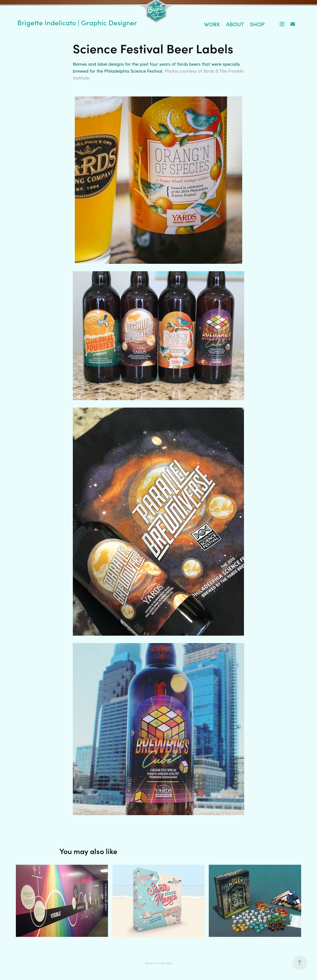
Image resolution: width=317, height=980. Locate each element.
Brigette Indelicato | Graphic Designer (77, 23)
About (235, 24)
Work (212, 24)
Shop (257, 24)
